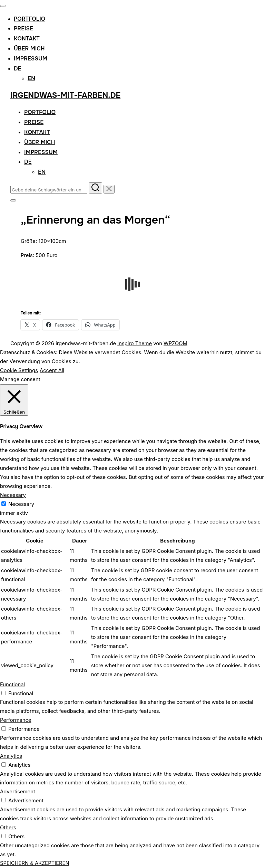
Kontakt (27, 39)
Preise (23, 29)
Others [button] (8, 828)
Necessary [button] (13, 495)
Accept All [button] (52, 370)
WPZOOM (175, 343)
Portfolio (30, 19)
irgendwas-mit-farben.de (65, 95)
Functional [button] (12, 685)
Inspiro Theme (135, 343)
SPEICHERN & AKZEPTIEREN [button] (35, 863)
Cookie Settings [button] (19, 370)
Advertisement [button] (18, 792)
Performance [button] (16, 720)
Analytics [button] (11, 756)
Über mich (29, 49)
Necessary (21, 504)
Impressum (31, 59)
